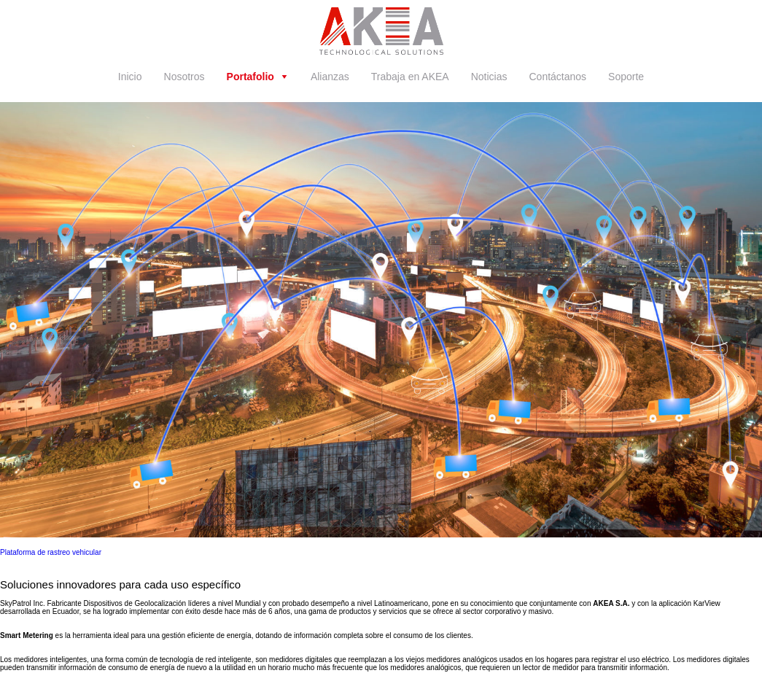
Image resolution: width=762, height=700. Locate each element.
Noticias (489, 77)
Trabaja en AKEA (410, 77)
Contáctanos (558, 77)
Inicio (130, 77)
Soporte (626, 77)
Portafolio (250, 77)
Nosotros (184, 77)
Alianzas (330, 77)
